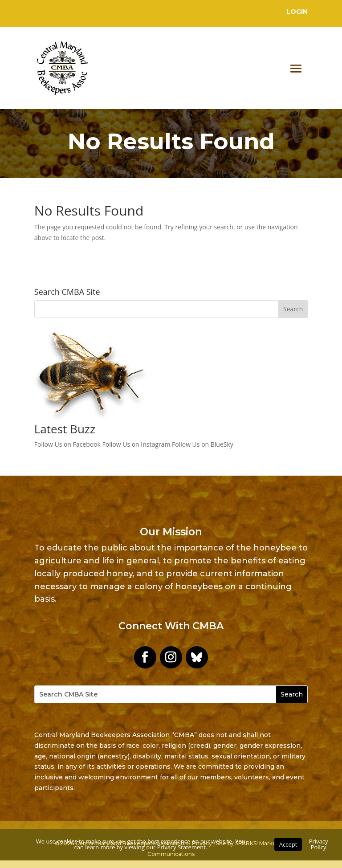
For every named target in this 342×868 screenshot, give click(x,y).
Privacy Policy (319, 844)
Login (297, 12)
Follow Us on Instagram (136, 444)
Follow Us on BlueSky (203, 444)
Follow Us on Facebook (67, 444)
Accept (288, 844)
